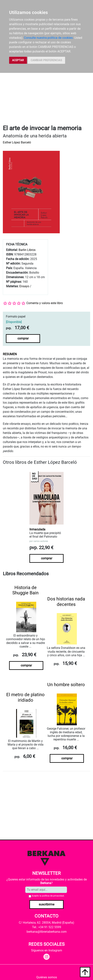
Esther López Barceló (17, 142)
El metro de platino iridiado (25, 697)
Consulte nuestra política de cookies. (49, 38)
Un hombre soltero (66, 685)
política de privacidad (53, 896)
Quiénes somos (47, 977)
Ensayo (24, 286)
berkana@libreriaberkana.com (47, 932)
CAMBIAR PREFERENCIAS (46, 60)
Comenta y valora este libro (45, 303)
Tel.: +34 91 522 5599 (47, 927)
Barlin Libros (27, 250)
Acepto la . (48, 896)
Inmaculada (37, 529)
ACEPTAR (18, 60)
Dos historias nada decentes (66, 602)
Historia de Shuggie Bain (25, 590)
